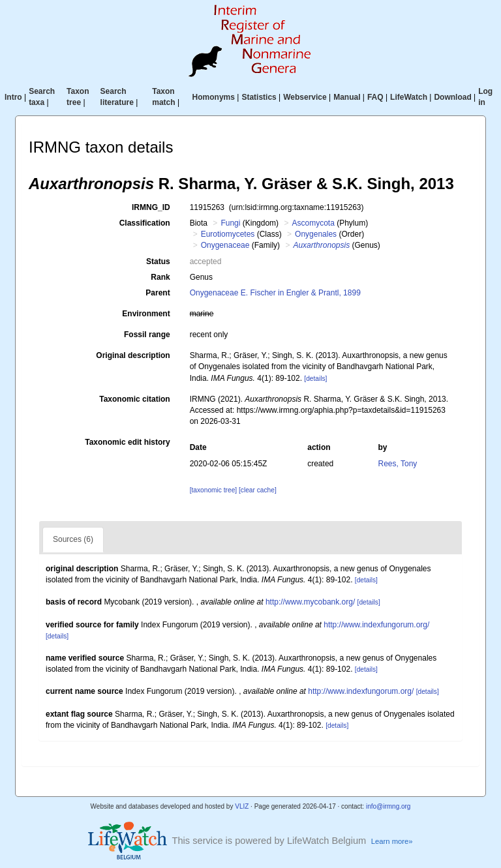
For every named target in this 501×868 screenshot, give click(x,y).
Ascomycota (313, 223)
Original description (133, 355)
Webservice (305, 97)
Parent (158, 293)
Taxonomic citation (134, 399)
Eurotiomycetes (228, 234)
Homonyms (214, 97)
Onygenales (316, 234)
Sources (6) (73, 539)
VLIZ (242, 806)
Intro (13, 97)
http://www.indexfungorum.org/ (376, 625)
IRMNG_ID (151, 207)
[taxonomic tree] (213, 490)
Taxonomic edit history (127, 442)
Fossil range (147, 335)
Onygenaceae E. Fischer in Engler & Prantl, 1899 (275, 293)
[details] (315, 379)
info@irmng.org (388, 806)
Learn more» (392, 841)
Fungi (230, 223)
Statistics (259, 97)
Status (158, 262)
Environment (146, 314)
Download (452, 97)
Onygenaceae (225, 245)
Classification (145, 223)
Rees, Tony (398, 464)
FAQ (375, 97)
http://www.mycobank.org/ (310, 602)
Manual (347, 97)
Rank (160, 277)
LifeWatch (409, 97)
